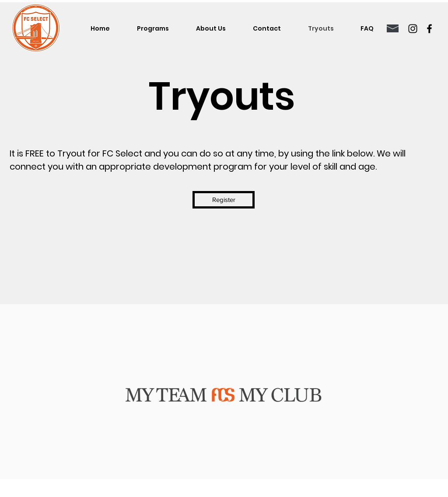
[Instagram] (413, 29)
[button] (153, 28)
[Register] (224, 200)
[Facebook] (429, 29)
